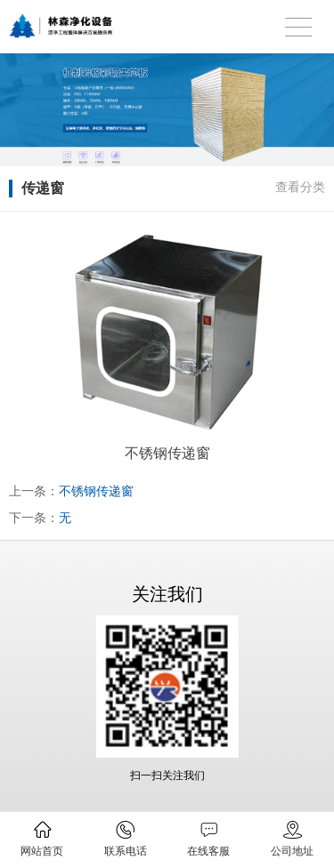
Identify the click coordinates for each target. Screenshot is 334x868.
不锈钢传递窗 (96, 491)
